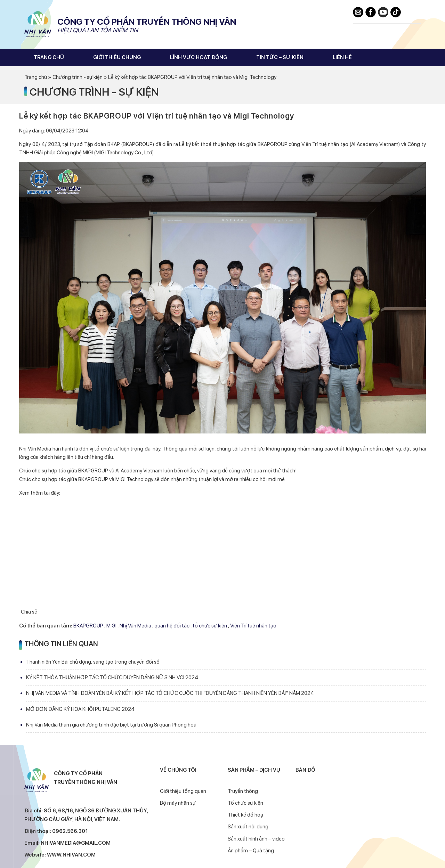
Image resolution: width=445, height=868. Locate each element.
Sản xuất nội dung (248, 827)
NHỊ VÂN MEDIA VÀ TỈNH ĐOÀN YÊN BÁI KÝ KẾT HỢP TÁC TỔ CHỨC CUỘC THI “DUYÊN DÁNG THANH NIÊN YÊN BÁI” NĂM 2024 (170, 693)
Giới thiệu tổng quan (183, 791)
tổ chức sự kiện (210, 626)
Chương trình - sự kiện (94, 92)
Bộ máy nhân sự (178, 803)
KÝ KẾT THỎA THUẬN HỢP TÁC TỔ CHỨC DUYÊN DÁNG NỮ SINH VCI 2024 (112, 678)
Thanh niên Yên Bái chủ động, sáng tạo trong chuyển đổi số (93, 662)
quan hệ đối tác (172, 626)
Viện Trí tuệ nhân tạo (253, 626)
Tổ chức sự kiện (245, 803)
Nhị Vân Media (38, 24)
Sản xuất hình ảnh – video (256, 839)
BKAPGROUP (88, 626)
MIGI (111, 626)
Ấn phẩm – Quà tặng (251, 851)
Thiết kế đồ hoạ (245, 815)
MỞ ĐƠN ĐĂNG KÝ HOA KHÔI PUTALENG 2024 (80, 709)
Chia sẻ (29, 612)
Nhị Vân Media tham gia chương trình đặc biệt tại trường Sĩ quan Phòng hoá (111, 725)
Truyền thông (243, 791)
